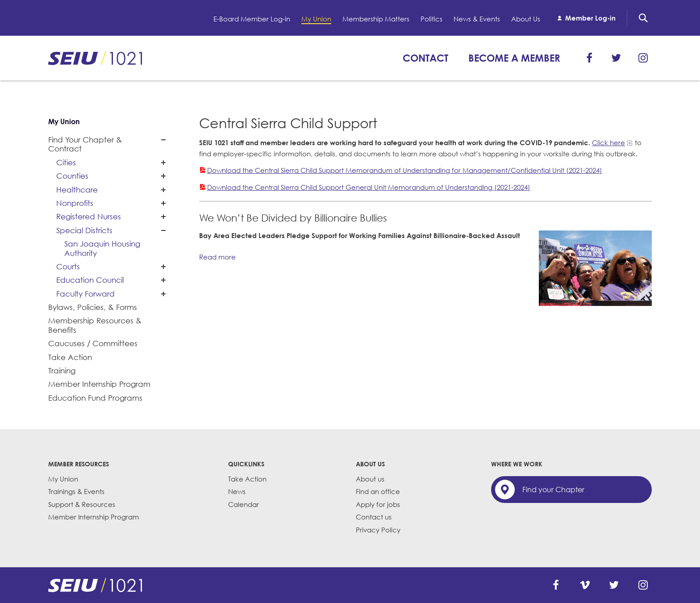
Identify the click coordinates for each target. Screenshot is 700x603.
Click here (608, 142)
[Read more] (596, 268)
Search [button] (643, 18)
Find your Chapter (553, 490)
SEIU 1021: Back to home (95, 58)
